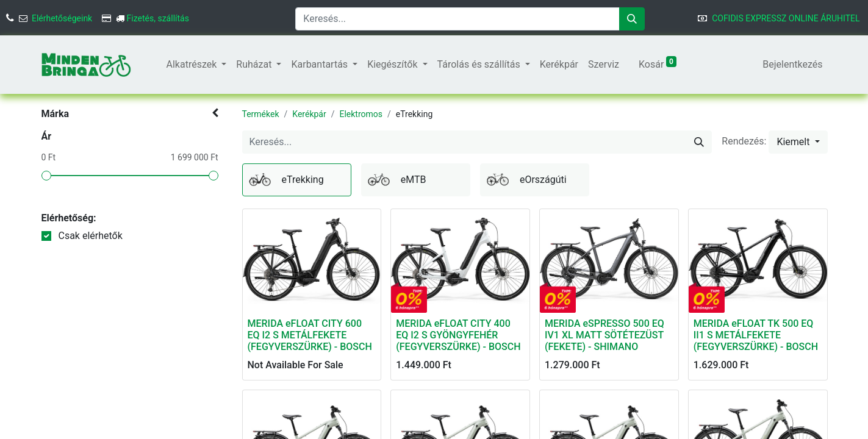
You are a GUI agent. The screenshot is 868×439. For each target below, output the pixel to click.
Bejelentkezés (792, 64)
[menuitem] (157, 65)
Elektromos (361, 114)
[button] (798, 142)
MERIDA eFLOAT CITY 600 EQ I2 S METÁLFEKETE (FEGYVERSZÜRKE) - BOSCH (310, 335)
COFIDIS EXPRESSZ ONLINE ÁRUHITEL (786, 18)
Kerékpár (309, 114)
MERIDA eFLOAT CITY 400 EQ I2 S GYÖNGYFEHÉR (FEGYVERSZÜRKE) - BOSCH (458, 335)
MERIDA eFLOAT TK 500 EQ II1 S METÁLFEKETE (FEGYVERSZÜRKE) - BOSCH (756, 335)
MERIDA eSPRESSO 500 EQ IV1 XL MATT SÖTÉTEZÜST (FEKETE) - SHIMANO (604, 335)
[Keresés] (632, 19)
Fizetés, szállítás (158, 18)
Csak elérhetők (90, 236)
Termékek (261, 114)
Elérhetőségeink (62, 18)
